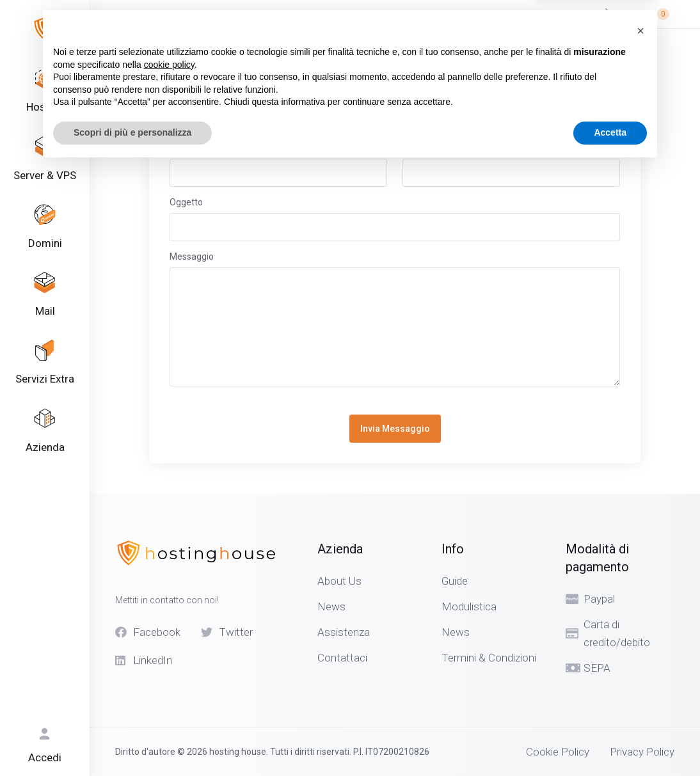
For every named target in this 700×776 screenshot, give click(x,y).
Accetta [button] (610, 741)
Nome (182, 148)
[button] (640, 639)
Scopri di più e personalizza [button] (132, 741)
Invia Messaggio (395, 429)
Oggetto (186, 202)
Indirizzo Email (432, 148)
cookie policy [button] (169, 673)
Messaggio (192, 257)
